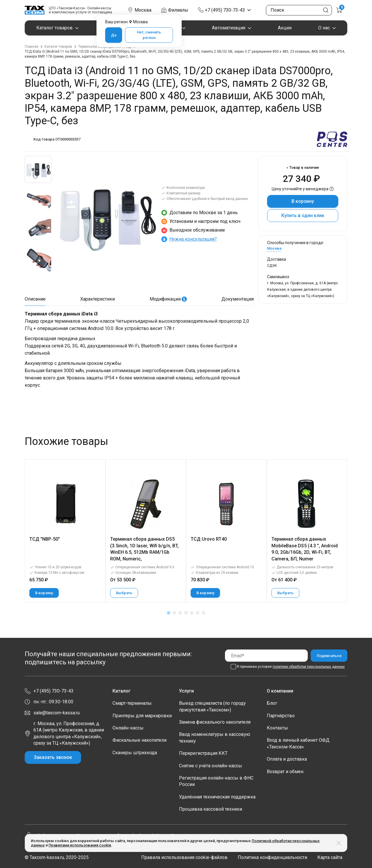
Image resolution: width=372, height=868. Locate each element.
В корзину (303, 201)
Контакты (277, 728)
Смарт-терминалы (132, 703)
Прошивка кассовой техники (211, 809)
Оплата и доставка (287, 759)
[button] (169, 613)
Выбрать (124, 593)
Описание (35, 299)
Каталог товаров (54, 28)
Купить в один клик (303, 215)
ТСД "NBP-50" (45, 539)
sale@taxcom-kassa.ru (57, 713)
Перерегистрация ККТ (203, 753)
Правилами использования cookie (80, 845)
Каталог (121, 691)
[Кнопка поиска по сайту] (326, 10)
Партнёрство (281, 716)
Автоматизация (229, 28)
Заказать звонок (53, 757)
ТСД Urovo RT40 (209, 539)
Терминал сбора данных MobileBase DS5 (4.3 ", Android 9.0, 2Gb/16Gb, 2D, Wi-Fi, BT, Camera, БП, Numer (305, 549)
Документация (238, 299)
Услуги (186, 691)
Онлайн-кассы (128, 728)
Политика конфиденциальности (272, 857)
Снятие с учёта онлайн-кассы (211, 766)
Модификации (168, 299)
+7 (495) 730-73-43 (225, 10)
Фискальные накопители (139, 740)
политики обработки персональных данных (309, 667)
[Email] (266, 655)
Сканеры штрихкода (135, 753)
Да (114, 35)
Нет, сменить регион (149, 35)
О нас (324, 28)
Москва (274, 248)
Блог (272, 703)
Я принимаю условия (291, 667)
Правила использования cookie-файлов (184, 857)
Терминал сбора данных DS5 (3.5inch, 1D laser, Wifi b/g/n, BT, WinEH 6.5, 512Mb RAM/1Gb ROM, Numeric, (144, 549)
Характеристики (98, 299)
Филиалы (178, 10)
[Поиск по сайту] (299, 10)
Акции (285, 28)
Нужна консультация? (193, 239)
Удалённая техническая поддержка (217, 797)
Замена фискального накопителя (215, 722)
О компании (280, 691)
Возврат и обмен (285, 772)
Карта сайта (330, 857)
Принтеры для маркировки (142, 716)
